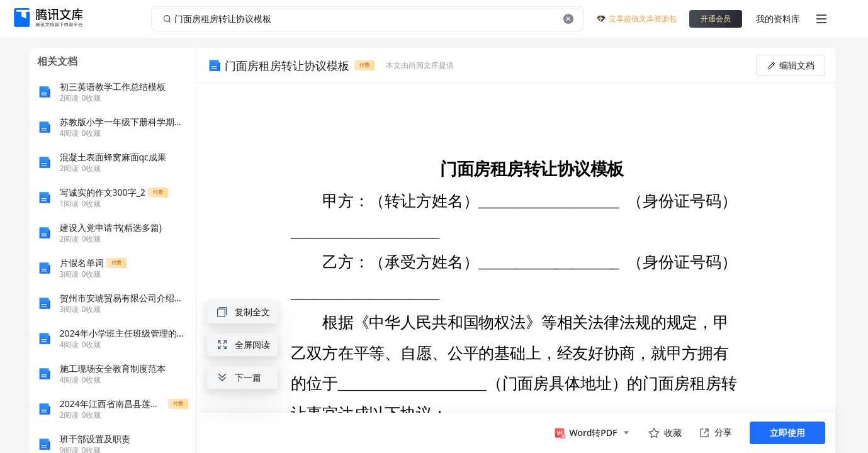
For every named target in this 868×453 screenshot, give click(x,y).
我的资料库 (778, 19)
